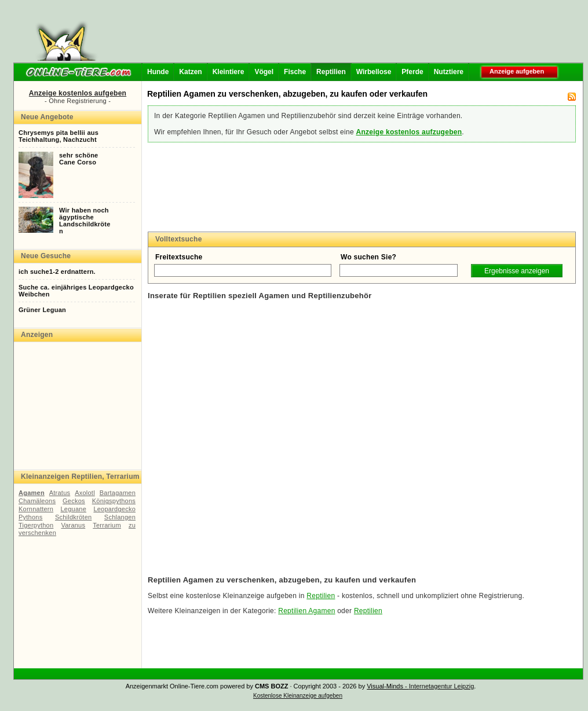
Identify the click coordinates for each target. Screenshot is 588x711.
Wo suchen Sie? (368, 257)
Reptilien (331, 72)
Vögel (264, 72)
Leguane (74, 509)
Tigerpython (36, 525)
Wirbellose (374, 72)
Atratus (60, 493)
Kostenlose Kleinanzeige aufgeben (298, 696)
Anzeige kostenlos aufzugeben (409, 132)
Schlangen (120, 517)
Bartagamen (118, 493)
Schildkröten (73, 517)
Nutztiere (449, 72)
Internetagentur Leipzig (442, 686)
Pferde (412, 72)
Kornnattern (36, 509)
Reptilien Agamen (306, 611)
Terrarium (107, 525)
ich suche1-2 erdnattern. (57, 272)
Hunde (158, 72)
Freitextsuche (179, 257)
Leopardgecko (114, 509)
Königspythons (114, 501)
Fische (295, 72)
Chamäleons (37, 501)
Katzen (190, 72)
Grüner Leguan (42, 310)
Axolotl (85, 493)
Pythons (30, 517)
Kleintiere (229, 72)
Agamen (32, 493)
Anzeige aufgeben (517, 71)
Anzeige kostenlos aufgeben (78, 93)
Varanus (73, 525)
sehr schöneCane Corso (78, 159)
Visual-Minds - (388, 686)
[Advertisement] (343, 35)
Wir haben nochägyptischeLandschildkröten (85, 221)
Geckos (74, 501)
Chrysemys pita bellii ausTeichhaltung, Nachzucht (59, 136)
